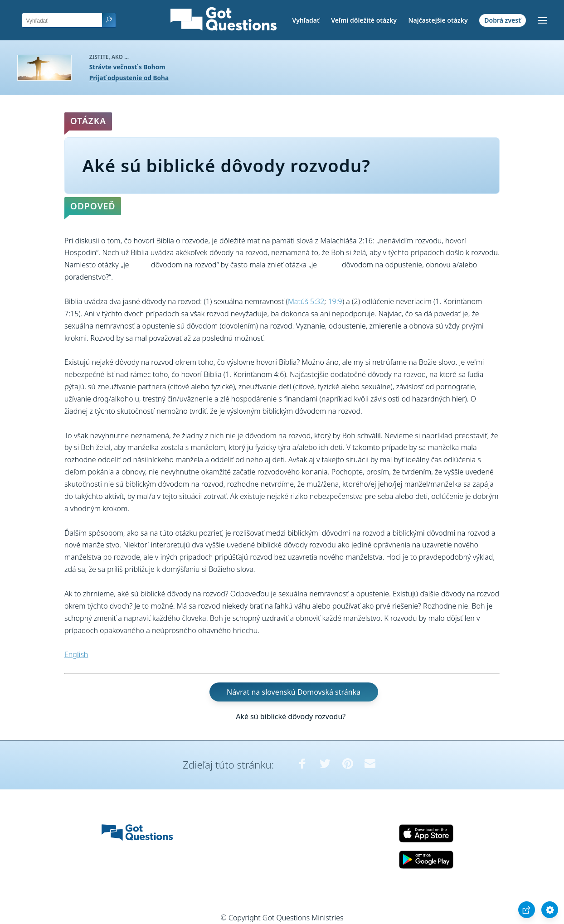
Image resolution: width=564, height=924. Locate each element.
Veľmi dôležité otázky (364, 20)
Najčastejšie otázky (438, 20)
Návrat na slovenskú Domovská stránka (294, 692)
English (76, 654)
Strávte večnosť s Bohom (127, 67)
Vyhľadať (306, 20)
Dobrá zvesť (503, 20)
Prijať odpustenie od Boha (129, 78)
